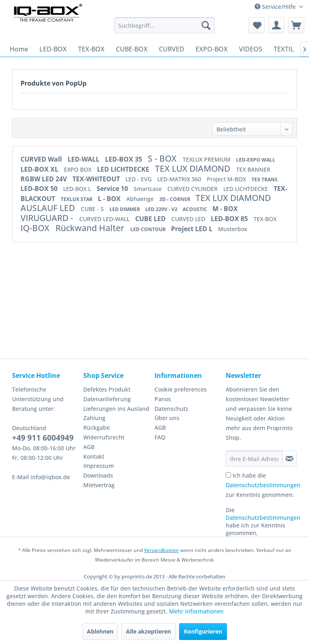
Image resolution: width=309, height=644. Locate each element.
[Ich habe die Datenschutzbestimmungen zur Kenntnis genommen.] (228, 475)
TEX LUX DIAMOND (194, 168)
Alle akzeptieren (148, 631)
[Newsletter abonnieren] (289, 459)
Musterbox (233, 229)
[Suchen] (206, 25)
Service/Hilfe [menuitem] (276, 7)
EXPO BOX (78, 169)
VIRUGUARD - (48, 218)
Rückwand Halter (91, 228)
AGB (89, 447)
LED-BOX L (78, 189)
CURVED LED (189, 219)
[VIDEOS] (251, 49)
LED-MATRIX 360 (180, 179)
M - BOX (225, 209)
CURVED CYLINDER (193, 189)
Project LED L (193, 229)
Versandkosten (162, 550)
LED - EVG (139, 179)
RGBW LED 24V (44, 179)
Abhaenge (141, 199)
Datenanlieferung (107, 399)
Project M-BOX (227, 179)
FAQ (160, 437)
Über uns (167, 418)
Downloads (98, 475)
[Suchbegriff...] (165, 25)
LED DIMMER (125, 209)
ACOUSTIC (196, 209)
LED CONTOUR (149, 229)
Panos (163, 399)
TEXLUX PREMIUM (207, 159)
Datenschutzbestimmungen (263, 485)
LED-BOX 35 (124, 159)
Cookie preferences (181, 389)
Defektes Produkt (107, 389)
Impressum (99, 466)
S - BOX (163, 158)
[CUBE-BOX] (132, 49)
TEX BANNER (253, 169)
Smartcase (148, 189)
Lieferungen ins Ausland (116, 409)
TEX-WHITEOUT (97, 179)
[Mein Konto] (276, 25)
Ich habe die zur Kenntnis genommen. (263, 485)
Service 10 (113, 189)
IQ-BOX (36, 228)
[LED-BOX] (53, 49)
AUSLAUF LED (49, 208)
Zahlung (94, 418)
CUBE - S (93, 209)
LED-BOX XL (40, 169)
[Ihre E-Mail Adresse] (254, 459)
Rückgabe (97, 428)
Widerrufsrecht (104, 437)
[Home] (19, 49)
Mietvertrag (99, 485)
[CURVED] (172, 49)
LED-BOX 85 (230, 219)
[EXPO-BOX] (212, 49)
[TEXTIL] (284, 49)
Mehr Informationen (196, 611)
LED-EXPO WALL (256, 160)
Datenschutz (171, 409)
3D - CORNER (175, 199)
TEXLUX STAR (77, 199)
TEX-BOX (265, 219)
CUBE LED (151, 219)
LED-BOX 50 (40, 189)
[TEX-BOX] (91, 49)
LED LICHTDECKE (124, 169)
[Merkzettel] (257, 25)
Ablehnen (100, 631)
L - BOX (110, 199)
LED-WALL (84, 159)
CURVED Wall (42, 159)
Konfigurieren (203, 631)
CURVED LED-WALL (105, 219)
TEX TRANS (265, 179)
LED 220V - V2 (162, 209)
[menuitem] (165, 25)
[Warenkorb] (296, 25)
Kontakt (94, 456)
